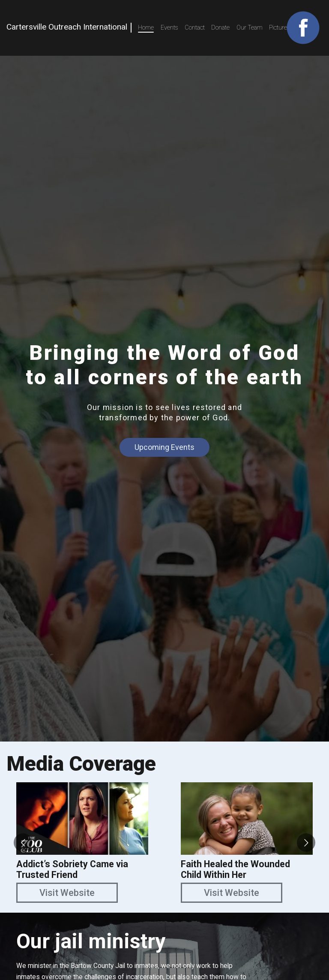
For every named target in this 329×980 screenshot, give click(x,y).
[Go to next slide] (306, 843)
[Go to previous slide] (23, 843)
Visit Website (67, 893)
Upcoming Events (164, 447)
